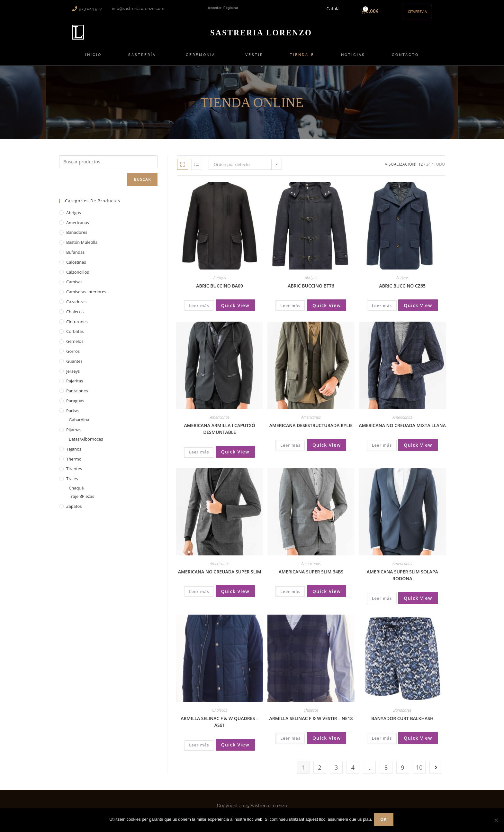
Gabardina (79, 424)
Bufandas (75, 256)
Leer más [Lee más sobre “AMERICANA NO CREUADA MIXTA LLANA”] (382, 449)
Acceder (215, 8)
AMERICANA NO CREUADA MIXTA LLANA (402, 429)
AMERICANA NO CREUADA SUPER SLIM (220, 576)
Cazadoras (76, 306)
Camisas (74, 286)
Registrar (231, 8)
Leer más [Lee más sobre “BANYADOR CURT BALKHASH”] (382, 742)
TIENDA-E (302, 59)
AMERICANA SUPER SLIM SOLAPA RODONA (402, 579)
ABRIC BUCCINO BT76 (311, 290)
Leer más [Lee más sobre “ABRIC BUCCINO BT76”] (290, 310)
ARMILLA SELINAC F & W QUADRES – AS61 (220, 725)
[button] (414, 14)
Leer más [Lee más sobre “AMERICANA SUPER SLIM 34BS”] (290, 595)
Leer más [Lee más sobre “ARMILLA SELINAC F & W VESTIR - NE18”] (290, 742)
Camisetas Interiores (86, 296)
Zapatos (74, 510)
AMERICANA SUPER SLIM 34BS (311, 576)
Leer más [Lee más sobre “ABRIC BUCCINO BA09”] (199, 310)
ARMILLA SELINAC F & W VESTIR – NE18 (311, 722)
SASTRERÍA (144, 59)
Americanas (220, 421)
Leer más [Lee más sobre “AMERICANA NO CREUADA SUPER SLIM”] (199, 595)
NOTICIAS (353, 59)
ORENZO (261, 36)
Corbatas (75, 335)
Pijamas (74, 434)
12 (421, 168)
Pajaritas (75, 385)
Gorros (73, 355)
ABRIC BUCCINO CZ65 (402, 290)
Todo (439, 168)
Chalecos (220, 714)
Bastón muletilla (82, 246)
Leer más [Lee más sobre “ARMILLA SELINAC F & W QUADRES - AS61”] (199, 749)
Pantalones (77, 395)
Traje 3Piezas (81, 500)
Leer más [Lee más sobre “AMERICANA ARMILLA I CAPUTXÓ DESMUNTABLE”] (199, 456)
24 (428, 168)
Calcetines (76, 266)
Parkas (73, 414)
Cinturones (77, 325)
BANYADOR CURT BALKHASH (402, 722)
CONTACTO (405, 59)
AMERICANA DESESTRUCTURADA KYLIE (311, 429)
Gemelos (75, 345)
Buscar (142, 183)
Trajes (72, 482)
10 (419, 771)
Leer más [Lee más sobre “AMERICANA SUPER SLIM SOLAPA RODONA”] (382, 602)
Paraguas (75, 405)
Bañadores (402, 714)
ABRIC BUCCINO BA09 (220, 290)
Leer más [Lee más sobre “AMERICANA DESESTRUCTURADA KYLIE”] (290, 449)
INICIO (93, 59)
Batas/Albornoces (86, 443)
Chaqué (76, 492)
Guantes (74, 365)
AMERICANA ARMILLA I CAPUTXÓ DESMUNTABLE (219, 433)
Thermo (74, 462)
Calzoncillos (78, 276)
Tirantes (74, 472)
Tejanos (74, 453)
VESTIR (254, 59)
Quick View (235, 309)
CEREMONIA (202, 59)
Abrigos (220, 282)
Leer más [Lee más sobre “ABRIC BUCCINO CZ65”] (382, 310)
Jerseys (73, 375)
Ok (385, 821)
